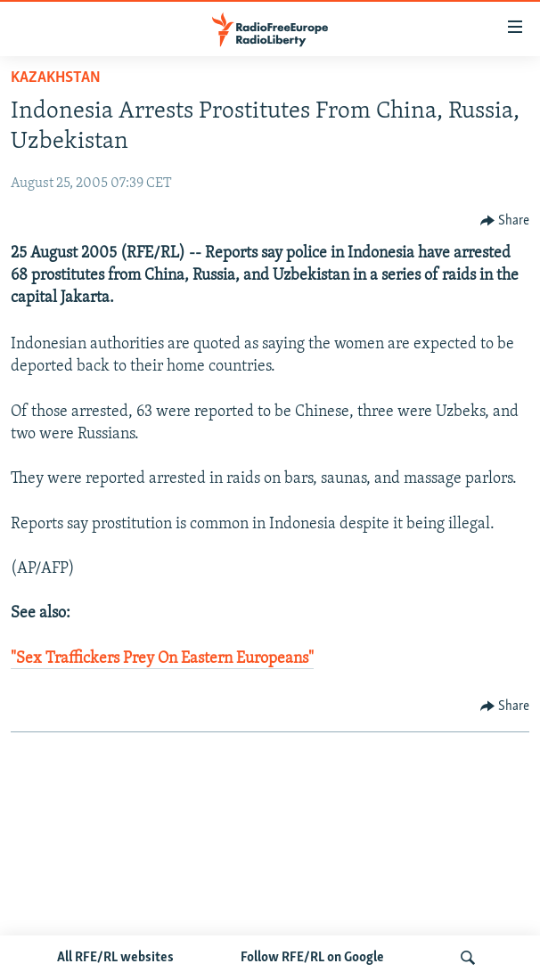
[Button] (505, 221)
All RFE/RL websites (115, 958)
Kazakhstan (56, 78)
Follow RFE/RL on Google (312, 958)
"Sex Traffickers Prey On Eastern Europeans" (162, 659)
